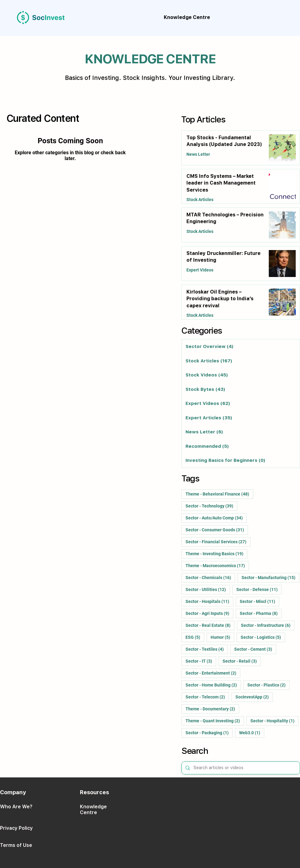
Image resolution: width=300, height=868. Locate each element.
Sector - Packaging (209, 733)
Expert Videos (200, 270)
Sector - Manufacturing (270, 577)
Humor (222, 637)
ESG (195, 637)
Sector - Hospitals (209, 601)
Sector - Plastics (268, 685)
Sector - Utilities (208, 589)
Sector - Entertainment (213, 673)
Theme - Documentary (212, 709)
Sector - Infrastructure (268, 625)
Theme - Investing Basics (216, 554)
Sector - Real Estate (210, 625)
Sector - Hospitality (274, 721)
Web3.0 (252, 733)
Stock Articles (200, 200)
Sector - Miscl (259, 601)
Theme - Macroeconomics (217, 565)
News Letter (198, 154)
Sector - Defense (259, 589)
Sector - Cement (255, 649)
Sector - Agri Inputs (209, 613)
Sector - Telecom (207, 697)
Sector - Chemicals (210, 577)
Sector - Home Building (213, 685)
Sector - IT (201, 661)
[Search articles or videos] (240, 768)
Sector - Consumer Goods (217, 530)
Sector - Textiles (207, 649)
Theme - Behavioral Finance (219, 494)
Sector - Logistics (263, 637)
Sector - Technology (211, 506)
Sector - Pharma (261, 613)
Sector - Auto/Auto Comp (216, 518)
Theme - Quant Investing (215, 721)
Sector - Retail (242, 661)
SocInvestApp (254, 697)
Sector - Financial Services (218, 542)
